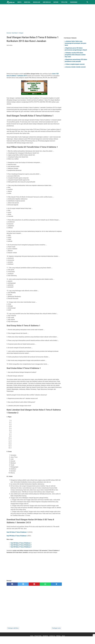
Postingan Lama (56, 628)
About (63, 636)
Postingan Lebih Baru (13, 628)
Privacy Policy (38, 636)
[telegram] (56, 584)
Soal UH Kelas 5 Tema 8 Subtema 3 (21, 547)
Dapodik (56, 2)
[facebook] (12, 584)
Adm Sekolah (47, 2)
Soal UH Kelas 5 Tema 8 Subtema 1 (17, 532)
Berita (19, 2)
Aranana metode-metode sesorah (76, 67)
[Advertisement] (47, 18)
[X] (94, 635)
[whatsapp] (45, 584)
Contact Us (52, 636)
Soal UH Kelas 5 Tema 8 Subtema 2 (21, 545)
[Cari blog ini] (87, 2)
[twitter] (23, 584)
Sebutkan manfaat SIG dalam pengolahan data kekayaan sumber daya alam (75, 55)
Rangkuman (74, 2)
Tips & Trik (64, 2)
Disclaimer (45, 636)
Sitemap (58, 636)
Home (32, 636)
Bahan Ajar (37, 2)
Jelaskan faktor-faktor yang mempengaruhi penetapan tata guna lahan (76, 43)
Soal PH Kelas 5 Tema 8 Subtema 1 (17, 536)
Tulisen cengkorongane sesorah (75, 64)
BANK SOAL (27, 2)
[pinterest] (34, 584)
